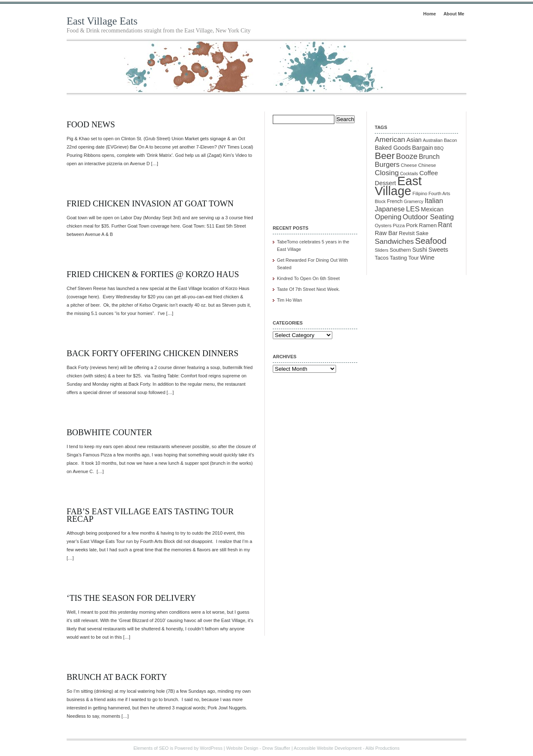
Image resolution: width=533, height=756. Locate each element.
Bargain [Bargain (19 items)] (423, 148)
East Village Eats (102, 21)
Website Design (242, 748)
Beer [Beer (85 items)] (385, 156)
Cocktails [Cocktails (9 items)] (409, 174)
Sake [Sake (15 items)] (422, 233)
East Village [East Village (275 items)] (398, 186)
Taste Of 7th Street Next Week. (308, 289)
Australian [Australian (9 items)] (432, 140)
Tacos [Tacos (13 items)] (382, 258)
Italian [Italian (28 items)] (434, 201)
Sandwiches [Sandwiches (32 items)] (394, 241)
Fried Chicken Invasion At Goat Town (150, 203)
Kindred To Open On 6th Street (308, 278)
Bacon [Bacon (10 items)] (451, 140)
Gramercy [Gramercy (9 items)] (414, 201)
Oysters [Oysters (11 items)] (383, 225)
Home (430, 14)
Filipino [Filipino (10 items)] (420, 193)
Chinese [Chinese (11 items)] (427, 165)
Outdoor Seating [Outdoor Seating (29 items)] (428, 217)
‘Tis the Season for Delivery (131, 598)
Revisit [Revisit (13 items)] (407, 233)
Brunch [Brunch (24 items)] (429, 157)
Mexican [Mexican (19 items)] (432, 209)
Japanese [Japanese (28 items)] (390, 209)
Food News (91, 124)
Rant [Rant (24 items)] (445, 225)
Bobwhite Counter (109, 432)
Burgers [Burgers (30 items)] (387, 165)
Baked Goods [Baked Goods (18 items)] (393, 148)
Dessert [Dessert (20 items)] (385, 183)
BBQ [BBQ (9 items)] (439, 148)
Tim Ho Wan (289, 300)
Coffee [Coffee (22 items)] (429, 173)
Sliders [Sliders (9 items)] (382, 250)
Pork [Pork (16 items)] (412, 225)
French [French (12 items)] (395, 201)
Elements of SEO (151, 748)
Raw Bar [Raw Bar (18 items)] (386, 233)
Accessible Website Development (328, 748)
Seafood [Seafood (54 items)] (431, 241)
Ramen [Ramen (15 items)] (428, 225)
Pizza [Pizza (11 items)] (399, 225)
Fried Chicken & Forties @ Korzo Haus (153, 274)
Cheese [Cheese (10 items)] (409, 165)
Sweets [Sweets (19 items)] (438, 250)
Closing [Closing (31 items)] (387, 173)
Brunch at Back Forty (117, 677)
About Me (454, 14)
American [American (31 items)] (390, 139)
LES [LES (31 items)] (413, 209)
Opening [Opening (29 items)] (388, 217)
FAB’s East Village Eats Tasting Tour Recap (150, 515)
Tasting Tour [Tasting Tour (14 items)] (404, 258)
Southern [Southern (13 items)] (400, 250)
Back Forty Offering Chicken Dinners (153, 353)
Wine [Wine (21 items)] (427, 257)
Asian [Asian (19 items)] (414, 140)
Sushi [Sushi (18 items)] (420, 250)
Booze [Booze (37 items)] (407, 156)
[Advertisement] (314, 169)
